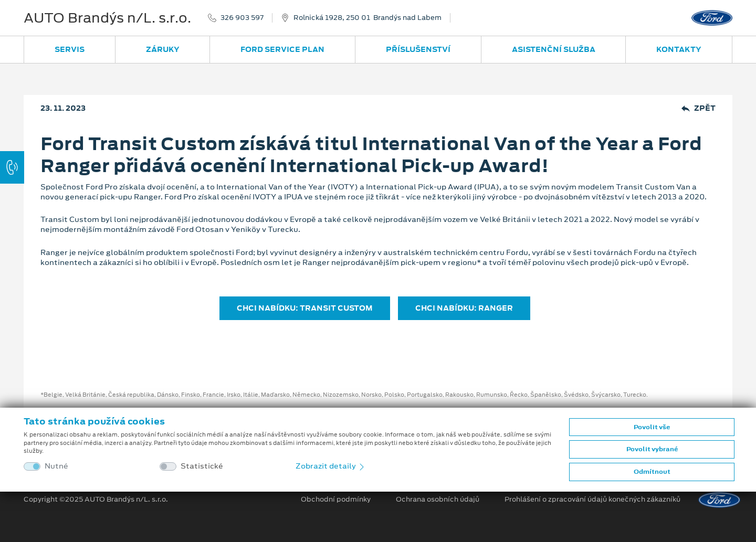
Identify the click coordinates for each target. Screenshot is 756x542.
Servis (70, 49)
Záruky (163, 49)
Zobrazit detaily (331, 466)
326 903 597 (242, 18)
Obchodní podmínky (336, 500)
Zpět (699, 108)
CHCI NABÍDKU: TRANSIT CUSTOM (305, 308)
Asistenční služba (554, 49)
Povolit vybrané (652, 449)
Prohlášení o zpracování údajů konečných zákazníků (592, 500)
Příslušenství (418, 49)
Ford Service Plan (282, 49)
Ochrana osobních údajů (438, 500)
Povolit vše (652, 427)
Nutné (56, 466)
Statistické (202, 466)
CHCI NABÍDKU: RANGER (464, 308)
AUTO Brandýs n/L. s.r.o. (107, 18)
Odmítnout (652, 472)
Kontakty (679, 49)
